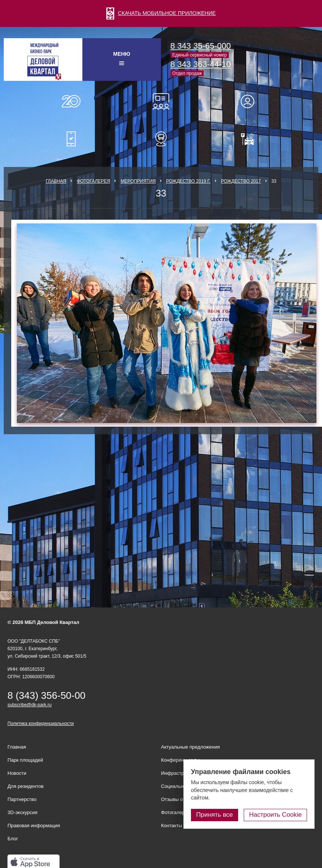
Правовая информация (34, 826)
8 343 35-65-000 (201, 46)
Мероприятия (138, 181)
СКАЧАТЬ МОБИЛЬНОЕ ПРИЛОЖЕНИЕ (161, 13)
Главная (56, 181)
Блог (13, 839)
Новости (17, 773)
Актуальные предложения (190, 747)
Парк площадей (25, 760)
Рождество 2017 (241, 181)
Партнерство (22, 799)
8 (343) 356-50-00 (46, 695)
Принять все (215, 815)
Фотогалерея (93, 181)
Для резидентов (251, 101)
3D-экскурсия (22, 812)
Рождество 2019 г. (188, 181)
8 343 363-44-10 (201, 64)
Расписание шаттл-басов (161, 139)
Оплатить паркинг (251, 139)
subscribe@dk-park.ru (30, 705)
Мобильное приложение (71, 139)
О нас (71, 101)
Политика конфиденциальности (41, 724)
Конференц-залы (161, 101)
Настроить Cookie (275, 815)
